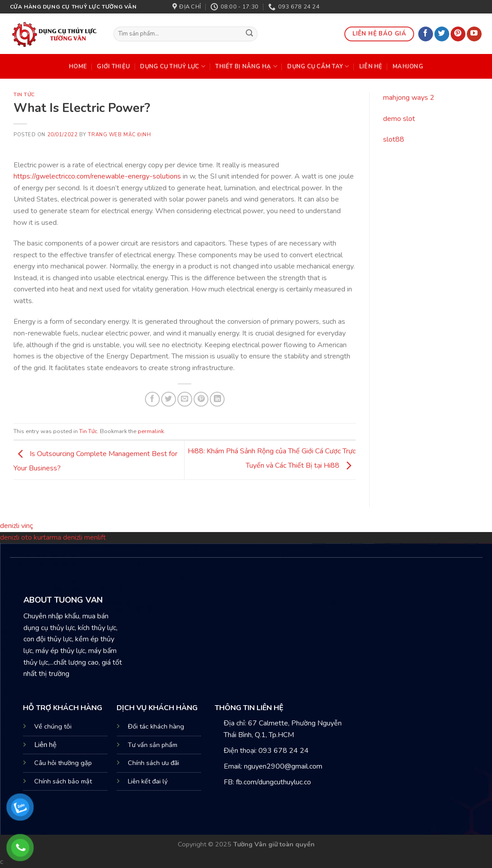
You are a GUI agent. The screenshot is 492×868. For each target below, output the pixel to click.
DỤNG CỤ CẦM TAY (318, 66)
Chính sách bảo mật (63, 781)
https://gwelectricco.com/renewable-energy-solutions (97, 176)
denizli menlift (84, 537)
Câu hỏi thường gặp (63, 763)
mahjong (408, 67)
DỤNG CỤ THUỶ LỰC (173, 66)
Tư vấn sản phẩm (153, 745)
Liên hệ (45, 745)
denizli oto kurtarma (32, 537)
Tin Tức (24, 95)
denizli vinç (16, 526)
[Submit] (249, 34)
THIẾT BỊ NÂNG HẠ (246, 66)
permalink (151, 431)
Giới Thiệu (113, 67)
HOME (78, 67)
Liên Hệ (371, 67)
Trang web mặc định (119, 135)
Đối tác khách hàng (156, 726)
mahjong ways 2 (409, 98)
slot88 (394, 139)
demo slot (399, 119)
